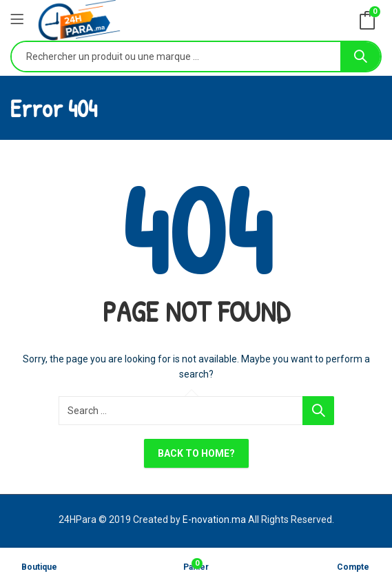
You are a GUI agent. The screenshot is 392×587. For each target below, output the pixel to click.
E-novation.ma (214, 519)
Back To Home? (196, 453)
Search (360, 56)
